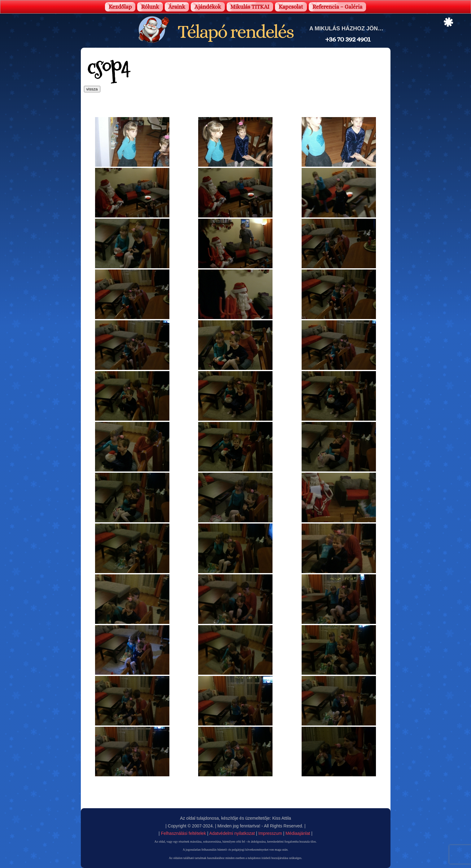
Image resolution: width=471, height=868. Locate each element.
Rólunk (150, 7)
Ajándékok (208, 7)
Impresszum (270, 833)
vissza (92, 89)
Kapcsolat (291, 7)
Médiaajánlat (298, 833)
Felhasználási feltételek (184, 833)
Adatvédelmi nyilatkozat (232, 833)
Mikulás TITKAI (250, 7)
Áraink (177, 7)
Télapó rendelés (236, 31)
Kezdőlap (120, 7)
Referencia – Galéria (338, 7)
